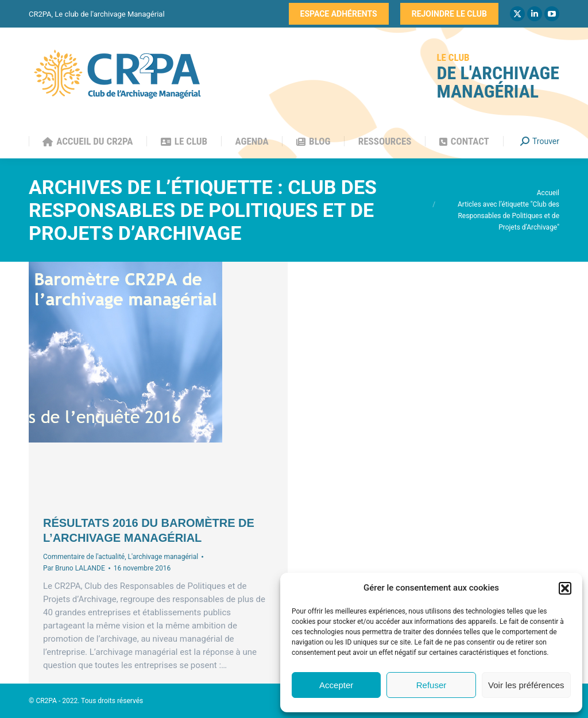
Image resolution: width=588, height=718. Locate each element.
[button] (565, 588)
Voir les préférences (526, 685)
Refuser (432, 685)
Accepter (336, 685)
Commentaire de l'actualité (84, 557)
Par (74, 568)
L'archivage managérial (163, 557)
